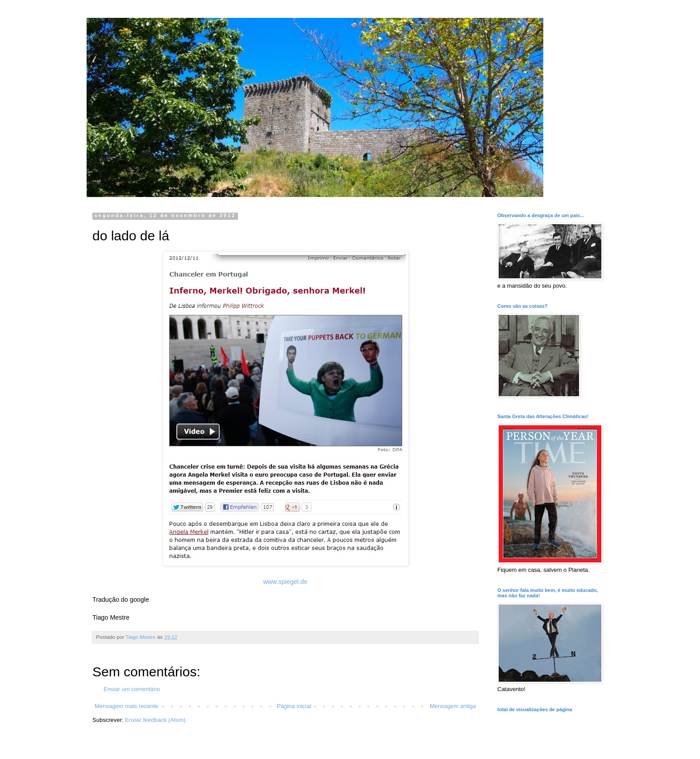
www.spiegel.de (285, 582)
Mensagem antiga (453, 706)
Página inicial (294, 706)
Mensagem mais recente (126, 706)
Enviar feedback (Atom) (155, 720)
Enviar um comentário (132, 689)
